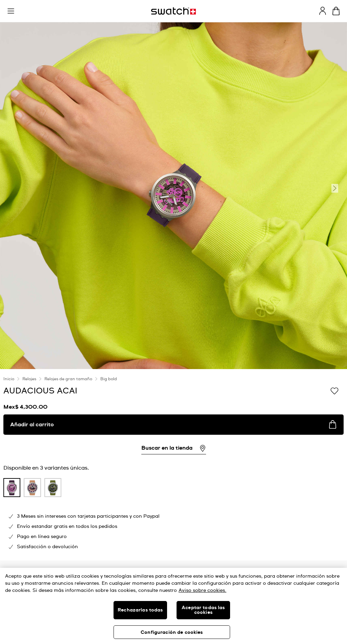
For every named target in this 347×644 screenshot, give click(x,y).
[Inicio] (173, 11)
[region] (173, 606)
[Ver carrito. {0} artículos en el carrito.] (336, 11)
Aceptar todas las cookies (203, 610)
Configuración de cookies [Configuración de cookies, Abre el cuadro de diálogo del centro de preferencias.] (172, 632)
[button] (11, 11)
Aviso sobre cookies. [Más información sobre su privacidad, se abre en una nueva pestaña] (202, 591)
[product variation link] (12, 488)
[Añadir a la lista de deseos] (334, 390)
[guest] (323, 11)
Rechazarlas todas (140, 610)
